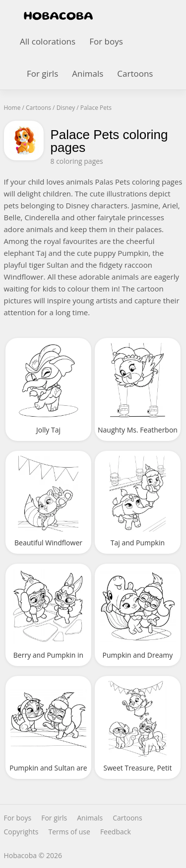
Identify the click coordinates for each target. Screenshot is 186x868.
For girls (42, 73)
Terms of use (69, 832)
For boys (106, 41)
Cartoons (135, 73)
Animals (88, 73)
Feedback (116, 832)
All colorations (48, 41)
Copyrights (21, 832)
